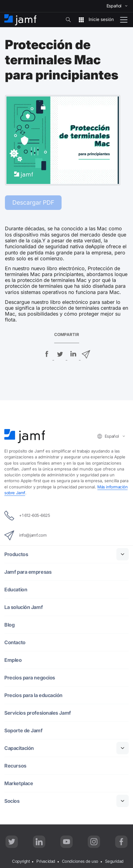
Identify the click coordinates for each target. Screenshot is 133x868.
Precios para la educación (33, 695)
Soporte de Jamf (23, 731)
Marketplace (19, 783)
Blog (9, 625)
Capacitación (19, 748)
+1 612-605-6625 (27, 516)
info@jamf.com (25, 535)
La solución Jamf (23, 607)
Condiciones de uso (80, 862)
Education (16, 590)
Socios (12, 801)
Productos (16, 554)
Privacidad (46, 862)
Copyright (21, 862)
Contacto (15, 642)
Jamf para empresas (28, 572)
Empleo (13, 660)
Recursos (15, 766)
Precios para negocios (30, 678)
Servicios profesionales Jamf (38, 713)
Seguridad (114, 862)
